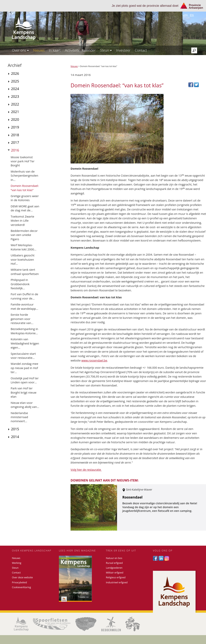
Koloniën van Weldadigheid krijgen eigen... (25, 343)
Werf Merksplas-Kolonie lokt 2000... (23, 247)
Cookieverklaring (22, 587)
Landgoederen (114, 568)
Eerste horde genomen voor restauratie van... (22, 319)
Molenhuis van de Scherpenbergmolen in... (24, 176)
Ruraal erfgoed (114, 563)
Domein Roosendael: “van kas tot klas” (25, 188)
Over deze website (22, 577)
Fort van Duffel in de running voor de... (24, 296)
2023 (15, 96)
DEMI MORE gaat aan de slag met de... (25, 208)
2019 (15, 127)
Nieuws (39, 50)
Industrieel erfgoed (117, 582)
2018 (15, 135)
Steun (106, 50)
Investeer (123, 50)
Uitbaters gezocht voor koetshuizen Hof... (23, 259)
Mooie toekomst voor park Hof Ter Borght (23, 161)
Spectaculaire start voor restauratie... (23, 356)
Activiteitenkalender (80, 50)
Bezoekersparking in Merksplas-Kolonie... (24, 331)
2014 (15, 437)
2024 (15, 89)
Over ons (21, 50)
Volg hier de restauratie (86, 470)
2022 (15, 104)
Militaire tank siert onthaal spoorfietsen (25, 272)
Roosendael (132, 497)
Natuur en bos (114, 558)
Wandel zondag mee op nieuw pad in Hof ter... (24, 368)
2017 (15, 142)
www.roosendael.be (94, 360)
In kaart (55, 50)
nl (186, 15)
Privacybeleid (19, 582)
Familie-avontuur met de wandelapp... (24, 306)
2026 (15, 73)
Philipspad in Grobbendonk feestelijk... (20, 284)
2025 (15, 81)
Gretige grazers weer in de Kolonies (25, 198)
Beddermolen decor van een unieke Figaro (24, 235)
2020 (15, 119)
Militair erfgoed (115, 573)
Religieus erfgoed (116, 577)
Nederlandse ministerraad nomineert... (19, 417)
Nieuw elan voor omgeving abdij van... (25, 405)
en (192, 15)
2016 (15, 150)
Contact (141, 50)
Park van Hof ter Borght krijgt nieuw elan (24, 392)
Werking (17, 563)
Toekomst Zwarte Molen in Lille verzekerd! (22, 221)
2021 (15, 112)
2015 (15, 429)
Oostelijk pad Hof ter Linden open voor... (25, 380)
